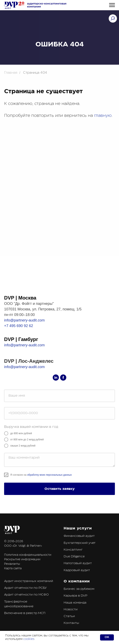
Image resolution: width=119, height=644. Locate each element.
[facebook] (63, 378)
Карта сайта (13, 568)
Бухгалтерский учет (80, 543)
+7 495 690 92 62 (19, 326)
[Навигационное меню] (112, 5)
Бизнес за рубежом (79, 589)
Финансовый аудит (79, 536)
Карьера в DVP (75, 596)
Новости (71, 609)
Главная (11, 73)
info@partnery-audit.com (24, 320)
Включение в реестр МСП (25, 613)
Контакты (71, 623)
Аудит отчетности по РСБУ (25, 588)
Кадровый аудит (77, 570)
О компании (77, 581)
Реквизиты (12, 564)
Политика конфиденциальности (28, 555)
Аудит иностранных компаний (29, 581)
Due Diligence (74, 556)
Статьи (69, 616)
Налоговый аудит (78, 563)
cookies (29, 639)
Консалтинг (73, 550)
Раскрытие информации (22, 559)
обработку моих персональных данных (50, 475)
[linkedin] (56, 378)
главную (103, 116)
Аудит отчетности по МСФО (26, 595)
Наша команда (75, 603)
